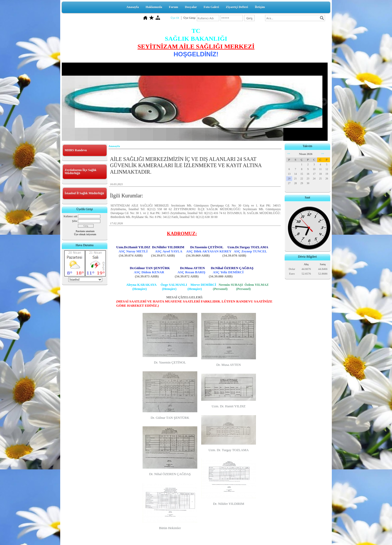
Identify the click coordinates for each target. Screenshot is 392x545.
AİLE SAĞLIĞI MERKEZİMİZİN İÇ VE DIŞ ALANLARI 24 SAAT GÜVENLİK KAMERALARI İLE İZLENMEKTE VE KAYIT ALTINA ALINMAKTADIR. (186, 165)
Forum (173, 7)
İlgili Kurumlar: (127, 196)
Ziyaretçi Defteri (237, 7)
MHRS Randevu (76, 150)
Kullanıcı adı (70, 216)
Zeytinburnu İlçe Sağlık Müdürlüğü (81, 172)
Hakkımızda (154, 7)
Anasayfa (133, 7)
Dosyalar (191, 7)
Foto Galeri (211, 7)
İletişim (260, 7)
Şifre (75, 221)
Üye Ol (175, 18)
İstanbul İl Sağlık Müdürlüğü (84, 193)
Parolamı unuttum (85, 231)
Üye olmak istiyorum (85, 234)
